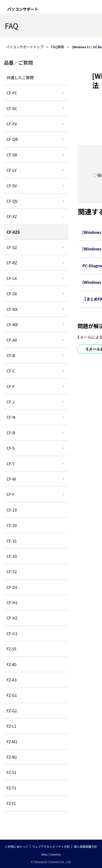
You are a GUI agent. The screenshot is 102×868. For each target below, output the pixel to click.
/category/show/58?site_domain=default (63, 201)
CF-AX (12, 340)
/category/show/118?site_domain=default (63, 108)
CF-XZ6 (13, 232)
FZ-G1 (12, 695)
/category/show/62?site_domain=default (63, 433)
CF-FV (12, 124)
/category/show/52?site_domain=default (63, 309)
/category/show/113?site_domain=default (63, 494)
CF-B (11, 355)
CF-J (11, 402)
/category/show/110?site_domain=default (63, 139)
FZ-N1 (12, 757)
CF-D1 (12, 587)
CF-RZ (12, 263)
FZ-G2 (12, 711)
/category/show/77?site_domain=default (63, 186)
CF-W (11, 479)
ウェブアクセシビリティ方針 (51, 846)
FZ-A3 (12, 680)
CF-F (11, 386)
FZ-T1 (11, 788)
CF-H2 (12, 618)
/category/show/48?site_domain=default (63, 417)
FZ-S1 (12, 772)
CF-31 (12, 541)
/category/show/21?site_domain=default (63, 124)
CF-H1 (12, 602)
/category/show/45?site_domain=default (63, 371)
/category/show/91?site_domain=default (63, 464)
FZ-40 (12, 664)
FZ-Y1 (11, 803)
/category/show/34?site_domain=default (63, 278)
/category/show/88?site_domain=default (63, 247)
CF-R (11, 433)
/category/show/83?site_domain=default (63, 294)
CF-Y (10, 494)
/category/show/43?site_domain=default (63, 340)
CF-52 (12, 572)
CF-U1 (12, 633)
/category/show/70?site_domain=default (63, 448)
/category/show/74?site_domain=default (63, 155)
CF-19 (12, 510)
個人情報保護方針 (86, 846)
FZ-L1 (11, 726)
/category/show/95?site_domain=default (63, 479)
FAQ (12, 26)
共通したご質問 (20, 77)
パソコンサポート (23, 9)
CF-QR (12, 139)
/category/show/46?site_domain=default (63, 386)
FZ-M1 (12, 742)
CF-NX (12, 309)
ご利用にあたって (16, 846)
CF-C (11, 371)
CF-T (11, 464)
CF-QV (12, 201)
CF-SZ (12, 247)
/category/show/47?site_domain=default (63, 402)
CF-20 (12, 525)
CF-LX (12, 278)
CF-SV (12, 186)
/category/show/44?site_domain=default (63, 355)
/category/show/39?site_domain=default (63, 324)
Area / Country (51, 854)
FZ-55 (12, 649)
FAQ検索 (58, 47)
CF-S (11, 448)
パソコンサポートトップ (25, 47)
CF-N (11, 417)
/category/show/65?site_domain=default (63, 263)
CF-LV (12, 170)
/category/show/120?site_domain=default (63, 93)
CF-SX (12, 294)
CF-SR (12, 155)
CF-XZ (12, 216)
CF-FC (12, 93)
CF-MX (12, 324)
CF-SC (12, 108)
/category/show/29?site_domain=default (63, 170)
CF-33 (12, 556)
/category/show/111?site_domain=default (63, 216)
